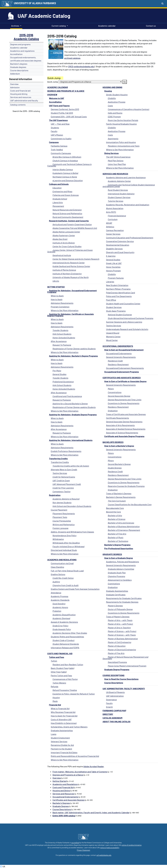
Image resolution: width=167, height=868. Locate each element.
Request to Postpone (62, 400)
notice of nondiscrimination (132, 845)
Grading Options (58, 574)
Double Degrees (115, 468)
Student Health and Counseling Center (123, 304)
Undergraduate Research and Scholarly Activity (127, 329)
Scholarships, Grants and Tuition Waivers (69, 727)
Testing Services (114, 326)
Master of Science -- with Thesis (122, 635)
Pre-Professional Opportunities (119, 548)
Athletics (110, 227)
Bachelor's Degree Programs (117, 545)
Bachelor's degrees (19, 64)
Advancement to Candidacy (120, 580)
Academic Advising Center (119, 181)
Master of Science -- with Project (122, 631)
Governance (111, 700)
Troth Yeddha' (57, 150)
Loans (53, 734)
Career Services (113, 234)
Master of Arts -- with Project (120, 624)
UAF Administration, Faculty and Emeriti (124, 689)
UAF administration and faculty (24, 100)
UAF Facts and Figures (59, 106)
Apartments (113, 139)
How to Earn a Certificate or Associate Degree (125, 381)
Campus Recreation (115, 230)
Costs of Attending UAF (61, 719)
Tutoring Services (115, 201)
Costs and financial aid (20, 91)
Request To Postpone (62, 345)
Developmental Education (118, 245)
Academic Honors (60, 607)
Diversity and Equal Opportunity (120, 252)
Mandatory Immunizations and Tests (124, 146)
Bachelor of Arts (115, 515)
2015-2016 (26, 35)
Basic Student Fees (59, 668)
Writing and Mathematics (64, 524)
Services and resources (21, 97)
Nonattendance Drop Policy (65, 535)
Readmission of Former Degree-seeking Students (74, 349)
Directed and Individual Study (64, 550)
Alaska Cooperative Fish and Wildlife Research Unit (75, 228)
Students (55, 128)
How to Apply (57, 299)
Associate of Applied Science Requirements (126, 429)
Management (58, 206)
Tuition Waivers (59, 683)
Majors (111, 389)
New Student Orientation (117, 285)
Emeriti (109, 707)
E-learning (111, 256)
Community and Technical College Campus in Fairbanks (70, 165)
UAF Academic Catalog (44, 16)
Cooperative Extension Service (120, 241)
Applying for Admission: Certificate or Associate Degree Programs (71, 315)
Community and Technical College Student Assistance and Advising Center (129, 185)
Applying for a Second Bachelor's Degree (70, 404)
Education (57, 188)
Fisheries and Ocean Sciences (66, 195)
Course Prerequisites (62, 521)
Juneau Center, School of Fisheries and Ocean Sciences (70, 251)
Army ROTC (111, 212)
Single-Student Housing (117, 95)
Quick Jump (53, 82)
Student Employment (60, 738)
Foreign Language (61, 528)
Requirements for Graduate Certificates (124, 598)
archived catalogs (72, 58)
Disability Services (114, 249)
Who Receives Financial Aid (63, 712)
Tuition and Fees (57, 657)
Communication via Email (62, 563)
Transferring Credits (58, 458)
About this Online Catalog (116, 722)
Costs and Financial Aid (60, 653)
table (71, 668)
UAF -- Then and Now (60, 124)
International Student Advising (121, 194)
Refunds (54, 686)
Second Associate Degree (119, 396)
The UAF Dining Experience (118, 157)
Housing (108, 91)
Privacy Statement (83, 850)
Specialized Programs (117, 662)
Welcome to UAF (57, 98)
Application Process (117, 102)
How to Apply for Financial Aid (64, 716)
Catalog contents (18, 105)
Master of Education (117, 646)
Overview (14, 84)
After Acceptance (59, 341)
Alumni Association (115, 208)
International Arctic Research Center (69, 263)
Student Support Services (119, 197)
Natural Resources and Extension (67, 210)
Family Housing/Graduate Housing (121, 124)
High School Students (62, 334)
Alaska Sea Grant (60, 239)
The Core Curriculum (117, 501)
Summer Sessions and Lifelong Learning (124, 322)
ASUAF (109, 223)
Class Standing (57, 567)
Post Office (111, 300)
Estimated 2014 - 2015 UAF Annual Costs (69, 117)
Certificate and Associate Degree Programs (124, 436)
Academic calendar (106, 26)
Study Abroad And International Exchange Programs (130, 318)
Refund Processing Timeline (65, 690)
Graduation (113, 411)
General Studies (113, 260)
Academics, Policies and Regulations (123, 562)
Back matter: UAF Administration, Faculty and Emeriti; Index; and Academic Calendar (91, 812)
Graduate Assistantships (117, 591)
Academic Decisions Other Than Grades (70, 633)
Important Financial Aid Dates (64, 752)
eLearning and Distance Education (68, 180)
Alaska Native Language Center (66, 232)
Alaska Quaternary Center (64, 235)
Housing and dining (19, 94)
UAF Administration (115, 696)
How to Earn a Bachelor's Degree (119, 446)
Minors (111, 460)
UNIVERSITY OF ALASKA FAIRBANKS (35, 3)
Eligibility (112, 98)
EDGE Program (114, 117)
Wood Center (112, 340)
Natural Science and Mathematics (67, 213)
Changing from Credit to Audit (66, 585)
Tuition (54, 661)
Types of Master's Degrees (118, 617)
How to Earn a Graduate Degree (119, 558)
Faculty (109, 703)
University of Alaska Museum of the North (71, 277)
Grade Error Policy (60, 626)
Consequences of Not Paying (65, 679)
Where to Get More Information (120, 150)
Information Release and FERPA (65, 648)
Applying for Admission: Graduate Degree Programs (73, 415)
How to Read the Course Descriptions (121, 679)
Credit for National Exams (64, 477)
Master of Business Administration (123, 639)
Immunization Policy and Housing (121, 142)
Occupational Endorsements (118, 346)
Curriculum (113, 219)
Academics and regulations (22, 51)
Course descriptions (19, 70)
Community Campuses (61, 153)
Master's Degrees (115, 606)
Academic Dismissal (61, 618)
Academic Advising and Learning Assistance (126, 177)
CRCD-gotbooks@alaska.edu (81, 66)
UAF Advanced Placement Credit (67, 484)
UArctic (56, 281)
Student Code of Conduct (64, 640)
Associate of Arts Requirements (120, 425)
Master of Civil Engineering (119, 642)
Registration (55, 495)
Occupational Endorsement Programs (122, 372)
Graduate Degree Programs (117, 669)
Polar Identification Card (120, 293)
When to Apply (57, 296)
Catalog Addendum (112, 718)
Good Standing (59, 604)
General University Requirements (121, 357)
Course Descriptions (113, 675)
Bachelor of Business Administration (124, 526)
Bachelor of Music (116, 537)
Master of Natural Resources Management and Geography (125, 658)
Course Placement (59, 510)
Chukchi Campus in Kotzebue (65, 161)
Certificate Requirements (118, 418)
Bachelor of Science (117, 519)
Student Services (114, 307)
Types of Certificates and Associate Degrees (126, 414)
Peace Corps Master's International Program (127, 666)
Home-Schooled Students (64, 338)
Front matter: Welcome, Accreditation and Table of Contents (80, 772)
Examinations (114, 584)
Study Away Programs (116, 311)
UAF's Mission (57, 135)
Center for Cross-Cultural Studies (67, 246)
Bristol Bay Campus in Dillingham (67, 157)
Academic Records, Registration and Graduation (128, 205)
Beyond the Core (113, 512)
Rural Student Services (118, 190)
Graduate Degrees (112, 554)
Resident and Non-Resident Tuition (68, 664)
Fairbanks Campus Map (114, 711)
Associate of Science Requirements (122, 433)
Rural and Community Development (68, 217)
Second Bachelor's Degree (119, 464)
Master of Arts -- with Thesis (120, 620)
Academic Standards (60, 600)
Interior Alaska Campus (63, 169)
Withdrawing (58, 539)
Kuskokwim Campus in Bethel (65, 173)
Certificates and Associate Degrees (122, 378)
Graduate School (60, 199)
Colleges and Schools (59, 184)
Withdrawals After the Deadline (66, 543)
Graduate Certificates (116, 595)
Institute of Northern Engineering (67, 274)
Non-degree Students (62, 502)
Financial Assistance (117, 216)
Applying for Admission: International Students (71, 440)
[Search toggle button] (162, 3)
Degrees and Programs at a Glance (66, 91)
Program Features (116, 278)
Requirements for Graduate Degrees (122, 602)
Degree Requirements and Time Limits (125, 400)
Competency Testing (62, 491)
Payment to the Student (61, 749)
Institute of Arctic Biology (64, 243)
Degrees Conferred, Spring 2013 (65, 109)
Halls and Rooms (115, 113)
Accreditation (16, 54)
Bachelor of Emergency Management (124, 530)
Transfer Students (60, 330)
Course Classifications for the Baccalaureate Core (130, 504)
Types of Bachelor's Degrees (119, 493)
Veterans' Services (59, 741)
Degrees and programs (20, 44)
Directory (108, 714)
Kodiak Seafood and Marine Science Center (71, 266)
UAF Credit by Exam (61, 480)
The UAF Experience (58, 120)
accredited (75, 843)
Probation (57, 611)
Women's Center (113, 337)
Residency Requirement (118, 364)
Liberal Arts (58, 202)
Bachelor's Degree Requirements (121, 497)
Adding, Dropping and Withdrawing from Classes (72, 532)
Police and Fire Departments (119, 296)
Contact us (150, 26)
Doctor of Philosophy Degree (120, 609)
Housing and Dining (112, 87)
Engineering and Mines (62, 191)
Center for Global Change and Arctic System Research (76, 259)
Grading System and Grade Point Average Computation (75, 589)
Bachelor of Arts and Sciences (121, 523)
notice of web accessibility (110, 848)
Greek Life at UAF (114, 263)
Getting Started (56, 287)
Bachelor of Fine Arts (117, 534)
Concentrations (115, 392)
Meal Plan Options (116, 161)
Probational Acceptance (63, 382)
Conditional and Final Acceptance (67, 396)
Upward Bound (113, 333)
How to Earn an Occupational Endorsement (124, 350)
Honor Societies (113, 267)
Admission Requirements (62, 303)
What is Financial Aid (60, 708)
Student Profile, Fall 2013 (62, 113)
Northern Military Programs (118, 289)
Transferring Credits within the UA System (71, 466)
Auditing (56, 582)
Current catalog (59, 26)
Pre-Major (57, 371)
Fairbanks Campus (59, 146)
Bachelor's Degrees (113, 442)
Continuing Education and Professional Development (130, 238)
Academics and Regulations (62, 560)
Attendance (56, 593)
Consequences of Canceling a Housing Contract (129, 109)
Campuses (54, 142)
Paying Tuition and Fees (61, 675)
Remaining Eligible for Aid (62, 745)
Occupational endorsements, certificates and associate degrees (26, 59)
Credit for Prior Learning (63, 488)
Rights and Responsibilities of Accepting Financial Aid (75, 756)
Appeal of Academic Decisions (64, 622)
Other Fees (56, 672)
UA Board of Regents (115, 692)
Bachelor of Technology (118, 541)
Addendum (15, 74)
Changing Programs (116, 576)
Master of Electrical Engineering (122, 650)
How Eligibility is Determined (64, 723)
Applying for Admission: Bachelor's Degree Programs (73, 356)
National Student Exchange (120, 315)
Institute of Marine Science (64, 270)
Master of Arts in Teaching (119, 628)
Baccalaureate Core (115, 508)
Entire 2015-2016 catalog (64, 816)
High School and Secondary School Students (72, 506)
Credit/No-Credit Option (63, 578)
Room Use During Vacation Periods (123, 120)
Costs (110, 106)
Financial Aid (55, 705)
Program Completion (60, 307)
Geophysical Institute (62, 255)
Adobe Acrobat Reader (94, 766)
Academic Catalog (26, 39)
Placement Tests (60, 517)
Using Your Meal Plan (117, 164)
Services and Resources (115, 174)
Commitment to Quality (61, 139)
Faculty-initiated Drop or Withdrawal (68, 546)
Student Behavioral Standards (66, 644)
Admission (15, 87)
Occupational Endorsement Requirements (125, 368)
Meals (55, 701)
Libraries (110, 282)
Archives (15, 26)
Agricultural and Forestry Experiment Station (72, 224)
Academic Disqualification (64, 615)
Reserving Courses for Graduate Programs (126, 486)
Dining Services (112, 153)
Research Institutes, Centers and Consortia (69, 221)
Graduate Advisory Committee (121, 569)
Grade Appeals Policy (62, 629)
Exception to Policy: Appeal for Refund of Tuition (74, 694)
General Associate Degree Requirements (124, 422)
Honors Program (113, 271)
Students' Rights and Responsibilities (67, 637)
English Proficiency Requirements (66, 451)
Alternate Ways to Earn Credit (64, 469)
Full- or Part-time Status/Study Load (67, 571)
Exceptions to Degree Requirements (124, 403)
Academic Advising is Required (66, 499)
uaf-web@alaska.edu (104, 855)
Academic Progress (59, 596)
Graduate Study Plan (117, 573)
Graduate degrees (18, 67)
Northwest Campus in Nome (65, 177)
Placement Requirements (64, 513)
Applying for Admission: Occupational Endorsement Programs (72, 291)
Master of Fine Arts (116, 653)
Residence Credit (115, 361)
